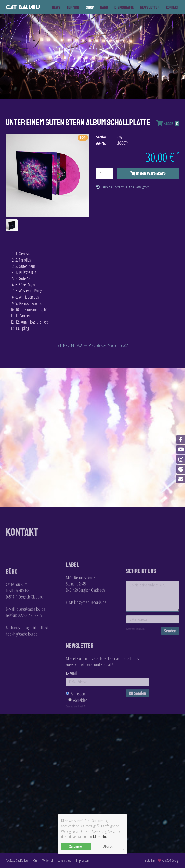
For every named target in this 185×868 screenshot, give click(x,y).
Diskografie (124, 7)
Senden (170, 658)
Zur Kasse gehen (138, 187)
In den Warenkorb (148, 173)
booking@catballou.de (22, 662)
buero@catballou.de (31, 637)
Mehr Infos (100, 837)
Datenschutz (64, 860)
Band (104, 7)
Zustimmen (76, 846)
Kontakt (172, 7)
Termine (73, 7)
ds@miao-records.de (91, 620)
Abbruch (109, 846)
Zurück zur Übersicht (110, 187)
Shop (90, 7)
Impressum (83, 860)
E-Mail (71, 701)
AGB (35, 860)
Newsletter (150, 7)
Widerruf (48, 860)
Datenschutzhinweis (136, 656)
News (56, 7)
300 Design (173, 860)
